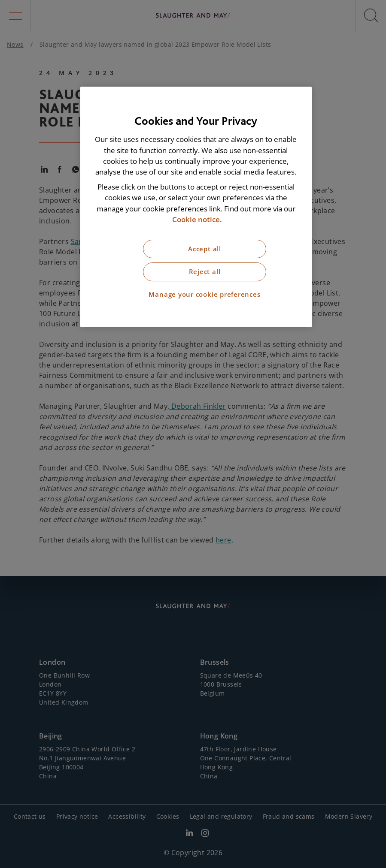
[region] (196, 207)
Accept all (205, 249)
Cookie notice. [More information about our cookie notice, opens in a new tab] (197, 219)
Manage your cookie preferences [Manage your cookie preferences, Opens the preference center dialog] (204, 294)
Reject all (205, 272)
